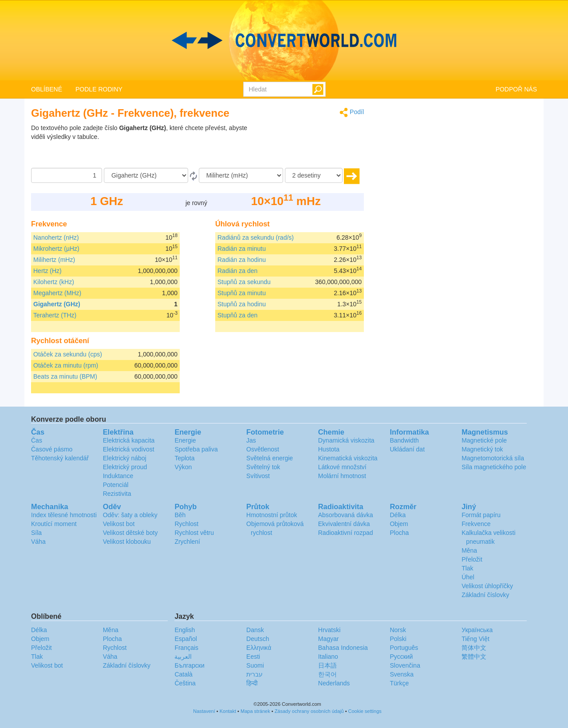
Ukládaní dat (407, 449)
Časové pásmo (52, 449)
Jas (251, 440)
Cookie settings (365, 711)
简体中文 (474, 648)
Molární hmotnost (342, 476)
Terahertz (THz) (55, 315)
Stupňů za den (237, 315)
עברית (254, 674)
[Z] (146, 175)
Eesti (253, 657)
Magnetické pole (484, 440)
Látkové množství (342, 467)
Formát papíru (481, 515)
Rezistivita (117, 494)
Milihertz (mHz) (54, 260)
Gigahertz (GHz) (57, 304)
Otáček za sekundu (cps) (68, 354)
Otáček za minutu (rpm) (66, 365)
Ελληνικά (259, 648)
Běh (180, 515)
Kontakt (228, 711)
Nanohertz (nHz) (56, 237)
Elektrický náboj (125, 458)
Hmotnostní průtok (272, 515)
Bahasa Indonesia (343, 648)
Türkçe (399, 683)
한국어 (327, 674)
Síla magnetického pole (494, 467)
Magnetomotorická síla (493, 458)
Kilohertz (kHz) (54, 282)
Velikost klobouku (127, 542)
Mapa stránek (255, 711)
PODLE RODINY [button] (99, 89)
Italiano (328, 657)
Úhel (468, 577)
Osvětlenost (263, 449)
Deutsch (258, 639)
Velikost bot (119, 524)
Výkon (183, 467)
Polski (398, 639)
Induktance (118, 476)
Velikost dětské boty (130, 533)
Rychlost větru (194, 533)
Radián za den (237, 271)
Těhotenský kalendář (60, 458)
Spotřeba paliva (196, 449)
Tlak (467, 568)
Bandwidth (404, 440)
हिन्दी (252, 683)
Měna (469, 550)
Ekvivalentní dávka (344, 524)
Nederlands (334, 683)
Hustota (329, 449)
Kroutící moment (54, 524)
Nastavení (204, 711)
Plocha (399, 533)
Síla (36, 533)
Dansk (255, 630)
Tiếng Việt (475, 639)
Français (186, 648)
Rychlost (186, 524)
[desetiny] (314, 175)
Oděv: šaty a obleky (130, 515)
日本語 (327, 665)
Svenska (402, 674)
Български (189, 665)
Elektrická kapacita (129, 440)
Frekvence (476, 524)
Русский (401, 657)
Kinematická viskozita (348, 458)
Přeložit (472, 559)
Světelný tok (263, 467)
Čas (37, 440)
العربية (183, 657)
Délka (398, 515)
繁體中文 (474, 657)
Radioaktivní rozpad (346, 533)
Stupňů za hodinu (242, 304)
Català (183, 674)
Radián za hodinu (242, 260)
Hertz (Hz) (47, 271)
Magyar (329, 639)
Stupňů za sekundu (244, 282)
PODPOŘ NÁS (516, 89)
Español (186, 639)
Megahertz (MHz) (57, 293)
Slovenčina (405, 665)
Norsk (398, 630)
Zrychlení (187, 542)
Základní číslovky (485, 595)
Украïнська (477, 630)
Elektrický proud (125, 467)
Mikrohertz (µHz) (56, 249)
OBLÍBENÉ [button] (47, 89)
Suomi (255, 665)
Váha (38, 542)
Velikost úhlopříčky (487, 586)
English (185, 630)
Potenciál (116, 485)
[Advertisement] (308, 146)
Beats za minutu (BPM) (65, 376)
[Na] (241, 175)
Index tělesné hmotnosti (64, 515)
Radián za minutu (242, 249)
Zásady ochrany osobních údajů (309, 711)
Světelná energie (270, 458)
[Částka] (67, 175)
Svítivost (258, 476)
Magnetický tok (482, 449)
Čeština (185, 683)
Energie (185, 440)
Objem (399, 524)
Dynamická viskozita (346, 440)
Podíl (352, 113)
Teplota (184, 458)
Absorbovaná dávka (346, 515)
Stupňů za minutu (242, 293)
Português (404, 648)
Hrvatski (329, 630)
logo (284, 40)
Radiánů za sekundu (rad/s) (256, 237)
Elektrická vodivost (129, 449)
